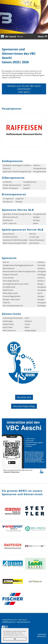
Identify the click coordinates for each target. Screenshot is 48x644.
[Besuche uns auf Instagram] (6, 627)
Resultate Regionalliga (24, 406)
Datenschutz (42, 636)
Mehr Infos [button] (22, 635)
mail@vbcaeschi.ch (9, 622)
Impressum (42, 634)
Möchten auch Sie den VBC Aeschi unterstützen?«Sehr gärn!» (24, 89)
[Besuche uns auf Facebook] (3, 627)
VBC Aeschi (10, 36)
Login (20, 36)
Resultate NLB (24, 397)
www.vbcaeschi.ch (24, 622)
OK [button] (15, 639)
